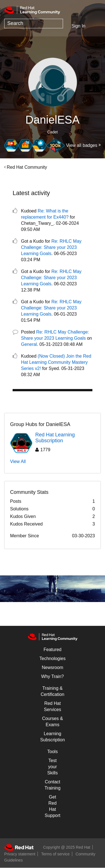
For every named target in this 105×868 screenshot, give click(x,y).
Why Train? (53, 676)
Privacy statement (20, 854)
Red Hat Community (27, 167)
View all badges (82, 145)
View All (18, 461)
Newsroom (52, 667)
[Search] (34, 24)
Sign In (78, 26)
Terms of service (55, 854)
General (29, 344)
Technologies (53, 658)
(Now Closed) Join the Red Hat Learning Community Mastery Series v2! (56, 362)
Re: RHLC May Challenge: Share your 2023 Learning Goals (51, 247)
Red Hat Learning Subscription (55, 438)
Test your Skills (53, 767)
